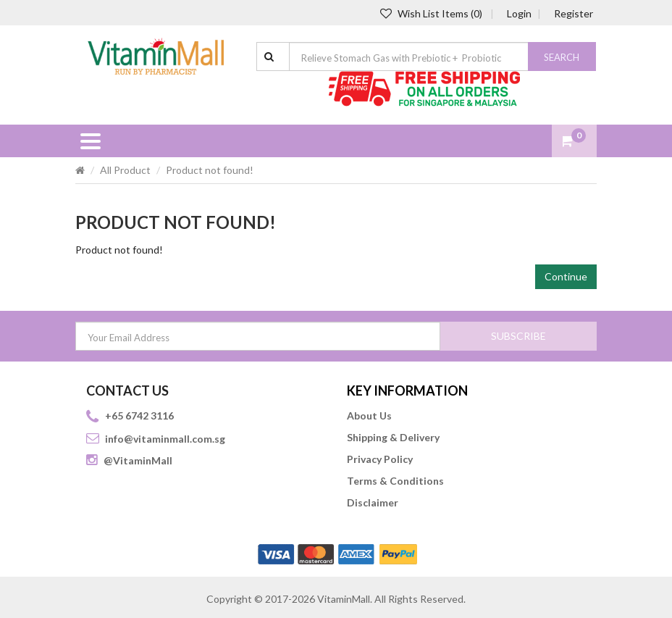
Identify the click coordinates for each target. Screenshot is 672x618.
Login (519, 13)
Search (562, 57)
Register (574, 13)
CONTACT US (127, 391)
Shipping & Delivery (393, 437)
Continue (566, 276)
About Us (369, 416)
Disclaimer (373, 502)
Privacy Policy (380, 459)
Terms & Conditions (395, 481)
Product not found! (210, 170)
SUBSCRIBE (518, 336)
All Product (125, 170)
